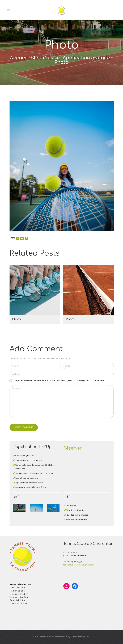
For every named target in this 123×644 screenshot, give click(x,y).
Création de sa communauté (28, 460)
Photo (16, 319)
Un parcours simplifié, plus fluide (31, 487)
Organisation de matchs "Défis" (29, 483)
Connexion (71, 506)
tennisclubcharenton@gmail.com (79, 565)
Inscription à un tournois (26, 478)
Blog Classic (45, 58)
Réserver (73, 448)
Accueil (19, 58)
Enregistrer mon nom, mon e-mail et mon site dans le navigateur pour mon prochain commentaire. (59, 380)
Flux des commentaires (77, 515)
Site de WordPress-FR (76, 520)
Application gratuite (86, 58)
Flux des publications (76, 510)
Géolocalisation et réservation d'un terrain (35, 473)
